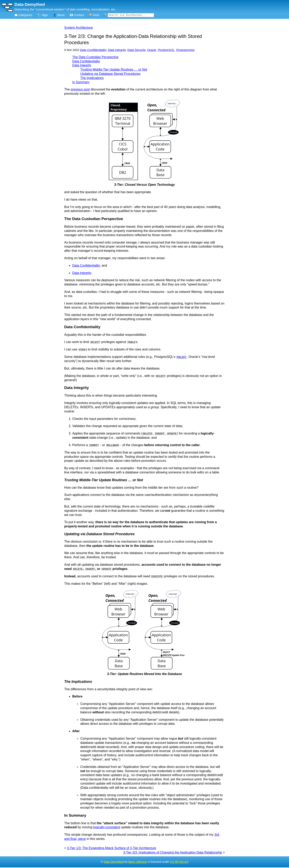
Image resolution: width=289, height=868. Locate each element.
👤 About (59, 15)
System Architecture (78, 28)
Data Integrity (117, 50)
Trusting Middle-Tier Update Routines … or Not (114, 70)
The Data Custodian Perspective (95, 58)
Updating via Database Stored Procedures (110, 74)
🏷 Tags (43, 15)
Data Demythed (114, 862)
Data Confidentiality (93, 50)
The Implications (92, 79)
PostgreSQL (166, 50)
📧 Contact (77, 15)
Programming (185, 50)
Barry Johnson (138, 862)
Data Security (136, 50)
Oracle (152, 50)
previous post (80, 90)
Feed (94, 15)
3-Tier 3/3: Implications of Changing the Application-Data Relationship (173, 853)
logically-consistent (107, 828)
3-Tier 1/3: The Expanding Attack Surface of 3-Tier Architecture (112, 848)
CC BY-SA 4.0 (179, 862)
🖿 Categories (23, 15)
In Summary (81, 83)
